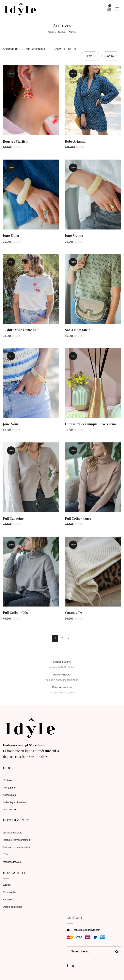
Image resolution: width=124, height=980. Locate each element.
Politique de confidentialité (17, 847)
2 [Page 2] (62, 638)
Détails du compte (12, 907)
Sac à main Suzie (78, 330)
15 (75, 49)
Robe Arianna (75, 141)
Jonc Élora (11, 235)
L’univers (8, 780)
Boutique (61, 32)
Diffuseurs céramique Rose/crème (91, 424)
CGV (6, 855)
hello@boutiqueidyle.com (87, 930)
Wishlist (7, 885)
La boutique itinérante (14, 802)
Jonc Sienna (74, 235)
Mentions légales (12, 862)
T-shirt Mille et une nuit (21, 330)
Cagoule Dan (75, 613)
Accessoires (9, 795)
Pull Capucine (13, 518)
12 (69, 49)
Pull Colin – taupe (78, 518)
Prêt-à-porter (10, 788)
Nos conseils (10, 810)
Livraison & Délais (12, 833)
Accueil (51, 32)
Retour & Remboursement (17, 840)
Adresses (8, 900)
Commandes (10, 892)
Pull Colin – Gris (15, 613)
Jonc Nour (11, 424)
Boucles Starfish (15, 141)
